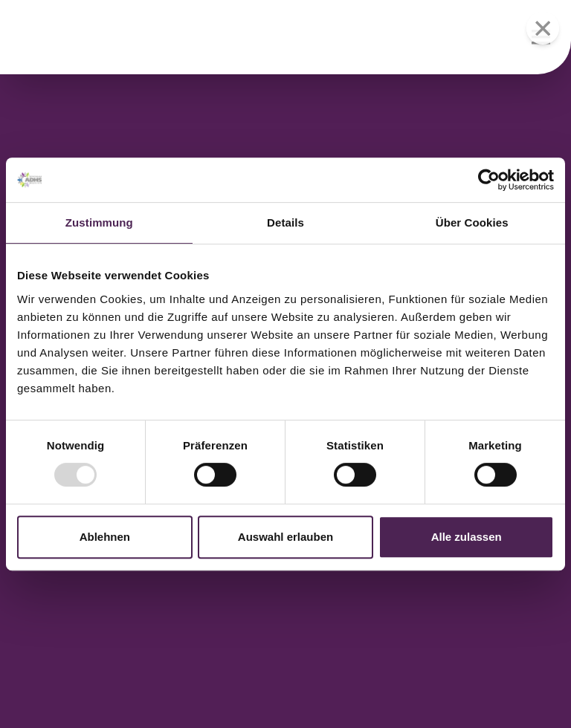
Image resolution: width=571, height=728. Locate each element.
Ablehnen (105, 537)
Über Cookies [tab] (472, 222)
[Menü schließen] (543, 28)
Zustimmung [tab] (99, 222)
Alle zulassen (467, 537)
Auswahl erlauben (285, 537)
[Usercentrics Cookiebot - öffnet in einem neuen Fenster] (489, 180)
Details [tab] (285, 222)
